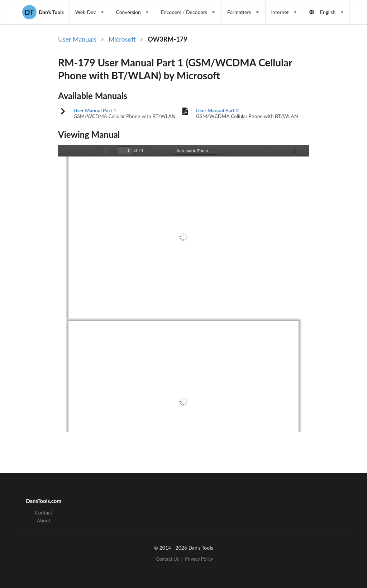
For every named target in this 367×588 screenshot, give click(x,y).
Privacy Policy (199, 559)
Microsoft (122, 39)
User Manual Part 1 (95, 110)
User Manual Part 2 (218, 110)
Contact (44, 513)
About (44, 520)
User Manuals (77, 39)
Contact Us (168, 559)
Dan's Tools (43, 12)
